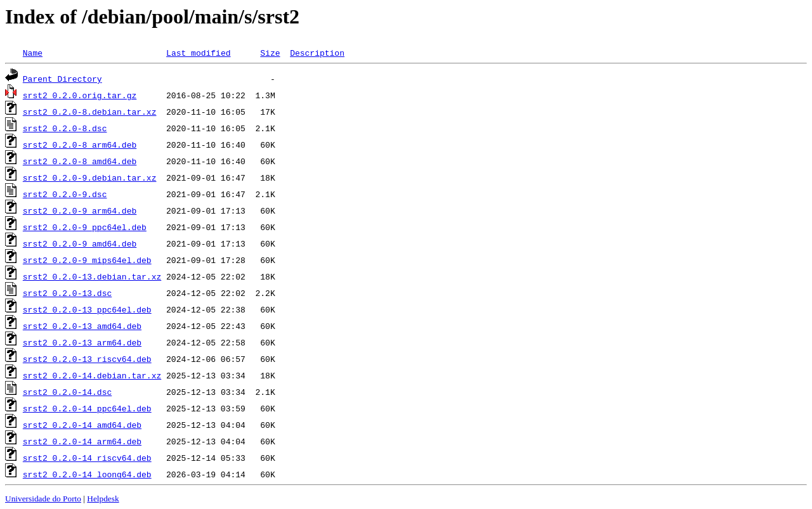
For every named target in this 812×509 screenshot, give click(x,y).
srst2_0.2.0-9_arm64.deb (80, 210)
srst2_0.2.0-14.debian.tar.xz (92, 375)
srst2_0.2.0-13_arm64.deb (82, 342)
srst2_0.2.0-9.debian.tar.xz (90, 177)
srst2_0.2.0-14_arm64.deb (82, 441)
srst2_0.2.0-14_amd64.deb (82, 425)
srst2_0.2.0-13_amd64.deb (82, 326)
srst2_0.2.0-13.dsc (67, 293)
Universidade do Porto (43, 499)
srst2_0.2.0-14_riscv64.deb (87, 458)
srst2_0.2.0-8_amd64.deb (80, 161)
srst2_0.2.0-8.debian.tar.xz (90, 112)
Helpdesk (103, 499)
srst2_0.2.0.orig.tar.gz (80, 95)
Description (317, 53)
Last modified (198, 53)
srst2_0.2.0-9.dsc (65, 194)
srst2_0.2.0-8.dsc (65, 128)
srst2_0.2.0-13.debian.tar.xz (92, 276)
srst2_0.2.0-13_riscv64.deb (87, 359)
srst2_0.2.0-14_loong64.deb (87, 474)
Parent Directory (62, 79)
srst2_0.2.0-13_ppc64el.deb (87, 309)
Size (270, 53)
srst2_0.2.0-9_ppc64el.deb (85, 227)
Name (33, 53)
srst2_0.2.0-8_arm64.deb (80, 145)
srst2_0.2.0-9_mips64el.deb (87, 260)
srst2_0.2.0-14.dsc (67, 392)
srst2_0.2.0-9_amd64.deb (80, 243)
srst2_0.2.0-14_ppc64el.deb (87, 408)
